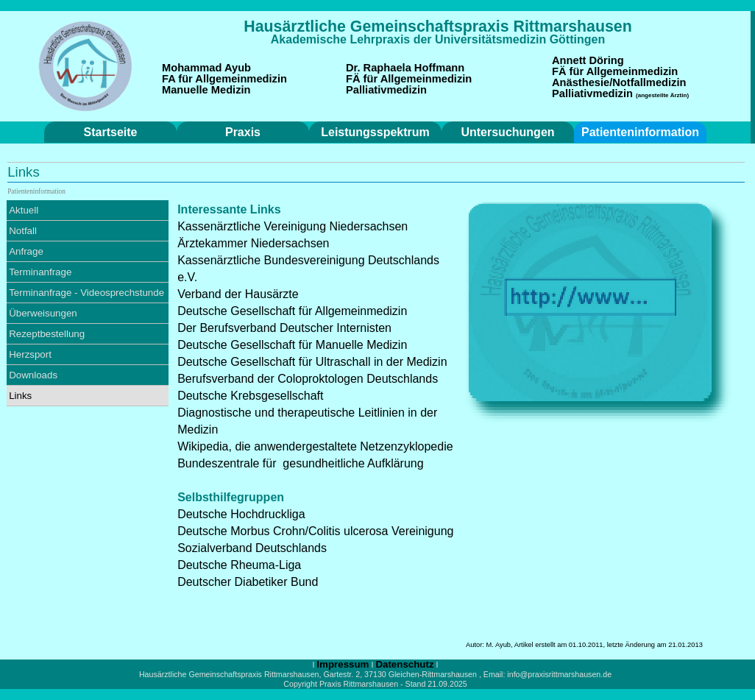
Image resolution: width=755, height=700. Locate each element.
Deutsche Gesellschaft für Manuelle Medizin (292, 345)
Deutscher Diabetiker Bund (248, 582)
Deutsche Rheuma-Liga (239, 565)
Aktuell (24, 210)
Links (20, 396)
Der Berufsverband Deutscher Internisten (284, 328)
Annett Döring (588, 60)
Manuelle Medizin (206, 90)
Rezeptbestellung (47, 334)
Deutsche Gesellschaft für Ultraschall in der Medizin (312, 362)
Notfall (23, 231)
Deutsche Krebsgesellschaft (250, 396)
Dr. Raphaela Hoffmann (405, 68)
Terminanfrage (40, 272)
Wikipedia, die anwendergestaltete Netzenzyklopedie (315, 446)
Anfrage (26, 251)
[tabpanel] (438, 26)
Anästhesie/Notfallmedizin (619, 82)
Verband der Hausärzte (238, 294)
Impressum (343, 664)
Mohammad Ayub (206, 68)
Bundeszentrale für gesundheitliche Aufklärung (300, 463)
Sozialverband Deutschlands (252, 548)
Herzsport (30, 354)
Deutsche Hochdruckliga (241, 514)
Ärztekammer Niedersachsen (253, 243)
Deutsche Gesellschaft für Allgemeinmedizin (292, 311)
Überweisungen (43, 313)
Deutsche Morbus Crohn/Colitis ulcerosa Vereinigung (315, 531)
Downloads (33, 375)
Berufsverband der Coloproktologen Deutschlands (308, 379)
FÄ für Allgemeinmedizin (409, 79)
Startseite (111, 132)
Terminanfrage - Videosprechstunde (86, 293)
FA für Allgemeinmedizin (224, 79)
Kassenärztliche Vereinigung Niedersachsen (293, 226)
